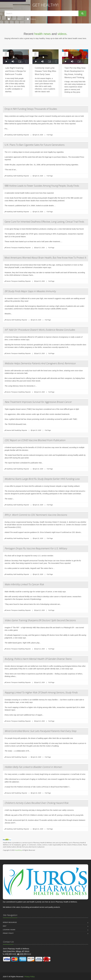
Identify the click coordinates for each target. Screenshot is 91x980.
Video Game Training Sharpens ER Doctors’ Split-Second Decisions (40, 620)
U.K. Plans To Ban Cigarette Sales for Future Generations (35, 145)
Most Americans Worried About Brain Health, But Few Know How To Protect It (45, 258)
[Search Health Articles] (42, 13)
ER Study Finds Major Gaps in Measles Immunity (30, 291)
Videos (31, 19)
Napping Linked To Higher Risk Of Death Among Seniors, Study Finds (41, 692)
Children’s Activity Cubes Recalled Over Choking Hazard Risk (36, 803)
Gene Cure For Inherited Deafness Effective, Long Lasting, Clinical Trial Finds (44, 222)
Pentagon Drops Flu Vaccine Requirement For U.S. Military (36, 548)
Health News (15, 19)
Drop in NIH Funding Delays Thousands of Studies (31, 109)
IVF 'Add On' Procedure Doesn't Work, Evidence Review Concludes (40, 330)
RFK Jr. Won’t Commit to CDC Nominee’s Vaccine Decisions (36, 515)
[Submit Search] (82, 13)
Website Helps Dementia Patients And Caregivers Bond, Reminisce (40, 363)
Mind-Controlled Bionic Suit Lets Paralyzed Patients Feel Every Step (40, 731)
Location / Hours (9, 930)
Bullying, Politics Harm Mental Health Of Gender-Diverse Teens (38, 659)
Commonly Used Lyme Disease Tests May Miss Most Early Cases (45, 71)
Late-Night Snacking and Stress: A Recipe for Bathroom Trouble (16, 71)
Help (5, 926)
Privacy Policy (8, 933)
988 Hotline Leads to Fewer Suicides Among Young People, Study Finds (42, 186)
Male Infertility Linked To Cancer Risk (24, 584)
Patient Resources (10, 922)
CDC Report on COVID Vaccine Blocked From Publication (35, 440)
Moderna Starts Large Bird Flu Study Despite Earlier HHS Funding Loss (42, 479)
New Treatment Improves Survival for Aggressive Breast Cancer (38, 402)
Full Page (50, 135)
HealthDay (18, 850)
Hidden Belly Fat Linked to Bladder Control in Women (33, 767)
